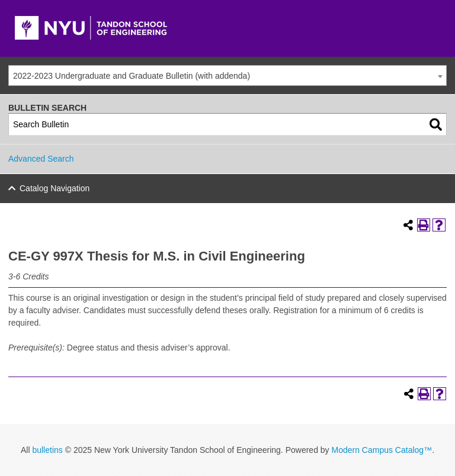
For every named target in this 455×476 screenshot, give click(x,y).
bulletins (47, 450)
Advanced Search (41, 159)
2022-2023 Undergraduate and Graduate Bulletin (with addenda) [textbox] (132, 76)
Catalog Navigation (55, 188)
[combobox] (227, 75)
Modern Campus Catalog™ (382, 450)
